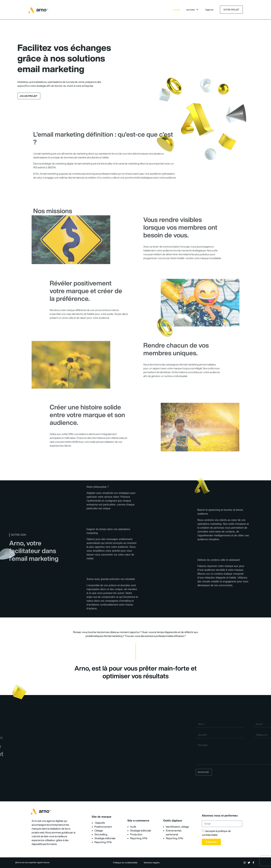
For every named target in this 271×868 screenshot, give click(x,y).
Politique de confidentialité (125, 863)
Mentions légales (152, 863)
